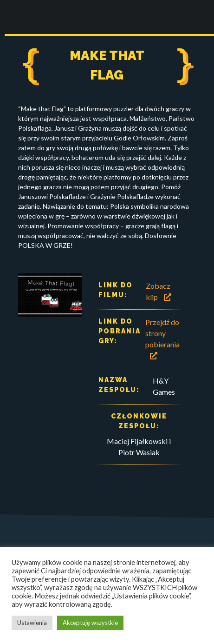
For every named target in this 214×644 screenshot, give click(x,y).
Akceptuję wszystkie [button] (90, 623)
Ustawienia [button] (32, 623)
